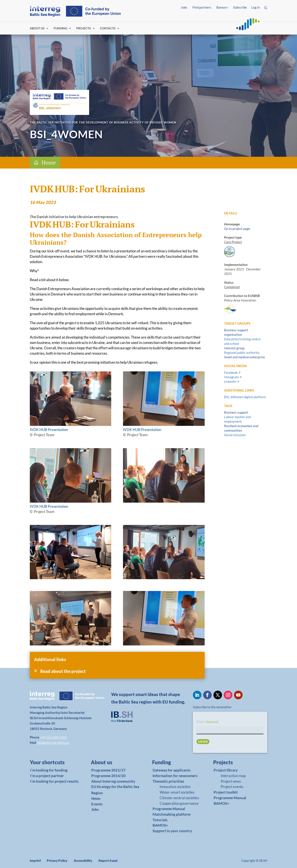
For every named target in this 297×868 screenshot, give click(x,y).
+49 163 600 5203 (53, 737)
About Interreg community (113, 781)
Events (97, 804)
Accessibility (83, 860)
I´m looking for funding (49, 770)
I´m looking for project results (54, 781)
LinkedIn (230, 381)
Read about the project (63, 671)
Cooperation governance (179, 803)
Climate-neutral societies (179, 798)
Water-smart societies (177, 792)
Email (207, 722)
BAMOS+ (160, 825)
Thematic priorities (168, 781)
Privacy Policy (57, 860)
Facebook (231, 372)
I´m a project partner (47, 776)
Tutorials (160, 820)
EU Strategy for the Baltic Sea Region (115, 790)
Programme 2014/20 (108, 776)
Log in (256, 7)
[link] (51, 763)
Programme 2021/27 (108, 770)
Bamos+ (222, 7)
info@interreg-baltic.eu (53, 743)
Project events (232, 787)
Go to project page (237, 229)
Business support (236, 412)
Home (49, 162)
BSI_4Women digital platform (245, 397)
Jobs (184, 7)
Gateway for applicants (172, 770)
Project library (226, 770)
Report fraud (108, 860)
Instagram (231, 377)
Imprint (35, 860)
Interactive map (233, 776)
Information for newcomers (175, 776)
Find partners (202, 7)
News (96, 798)
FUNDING (60, 28)
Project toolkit (226, 792)
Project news (231, 781)
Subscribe (240, 7)
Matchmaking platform (172, 814)
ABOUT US (37, 28)
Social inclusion (235, 435)
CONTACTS (108, 28)
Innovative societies (175, 787)
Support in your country (172, 831)
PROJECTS (84, 28)
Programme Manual (169, 809)
